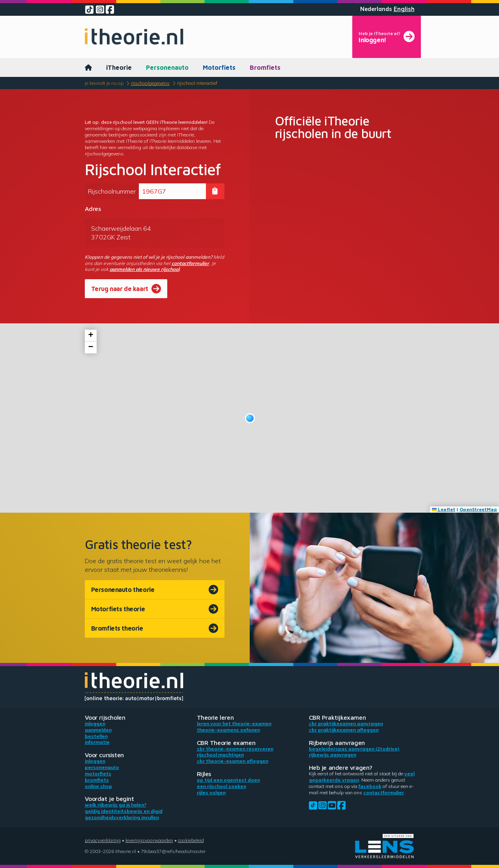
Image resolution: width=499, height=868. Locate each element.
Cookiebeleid (191, 840)
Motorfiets (219, 67)
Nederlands (376, 9)
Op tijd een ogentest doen (228, 780)
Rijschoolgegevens (150, 83)
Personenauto (167, 67)
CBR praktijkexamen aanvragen (346, 723)
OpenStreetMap (478, 509)
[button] (250, 418)
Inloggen (95, 723)
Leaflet (444, 509)
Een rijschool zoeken (221, 786)
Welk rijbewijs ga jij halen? (116, 805)
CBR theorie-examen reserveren (235, 749)
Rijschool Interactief (197, 83)
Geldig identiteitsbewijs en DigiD (124, 811)
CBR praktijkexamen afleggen (344, 730)
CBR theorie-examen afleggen (233, 761)
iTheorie (119, 67)
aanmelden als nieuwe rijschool (145, 269)
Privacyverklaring (103, 840)
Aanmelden (98, 730)
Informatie (97, 742)
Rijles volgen (211, 792)
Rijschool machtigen (220, 755)
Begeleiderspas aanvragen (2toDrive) (354, 749)
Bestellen (96, 736)
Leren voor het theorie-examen (234, 723)
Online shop (98, 786)
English (404, 9)
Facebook (370, 786)
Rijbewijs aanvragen (333, 755)
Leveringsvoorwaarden (149, 840)
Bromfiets (265, 67)
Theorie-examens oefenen (228, 730)
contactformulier (190, 263)
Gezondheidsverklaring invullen (122, 817)
